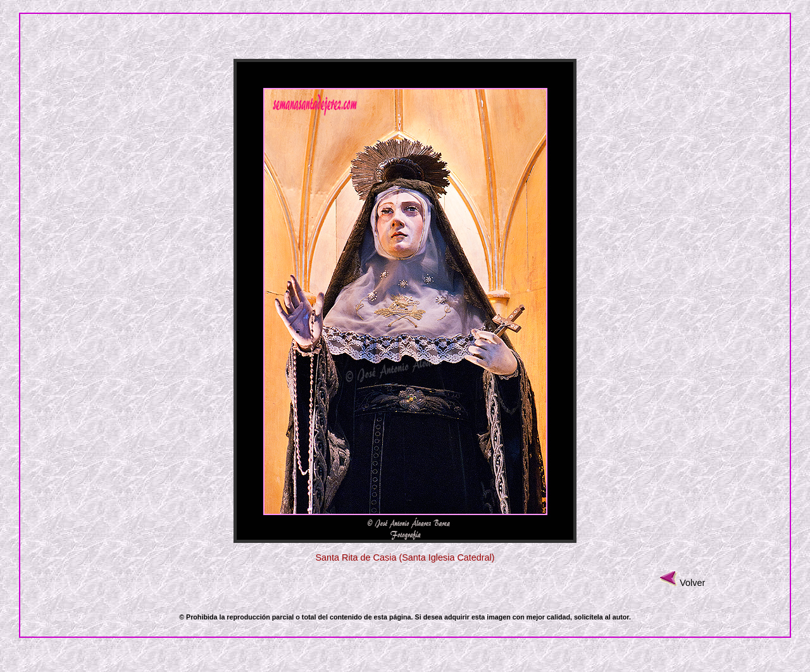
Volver (692, 583)
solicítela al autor (601, 617)
